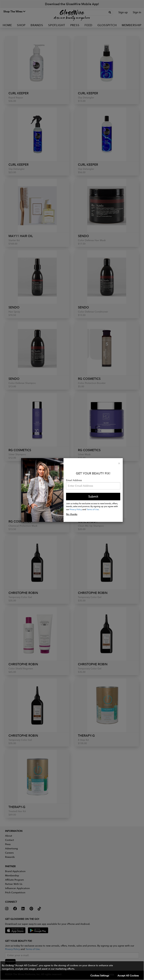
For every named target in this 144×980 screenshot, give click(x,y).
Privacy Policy (76, 509)
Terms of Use (93, 509)
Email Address (74, 480)
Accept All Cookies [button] (128, 976)
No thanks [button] (72, 514)
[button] (72, 970)
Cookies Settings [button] (100, 976)
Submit (93, 496)
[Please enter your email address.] (93, 486)
